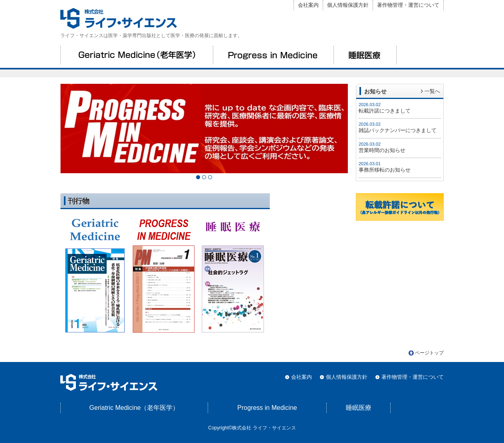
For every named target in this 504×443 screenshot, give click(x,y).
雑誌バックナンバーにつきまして (398, 130)
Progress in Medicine (273, 55)
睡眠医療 (365, 55)
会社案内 (308, 5)
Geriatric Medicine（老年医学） (137, 55)
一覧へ (432, 91)
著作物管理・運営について (408, 5)
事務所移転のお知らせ (385, 170)
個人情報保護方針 (348, 5)
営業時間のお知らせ (382, 150)
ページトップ (429, 353)
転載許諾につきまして (385, 111)
